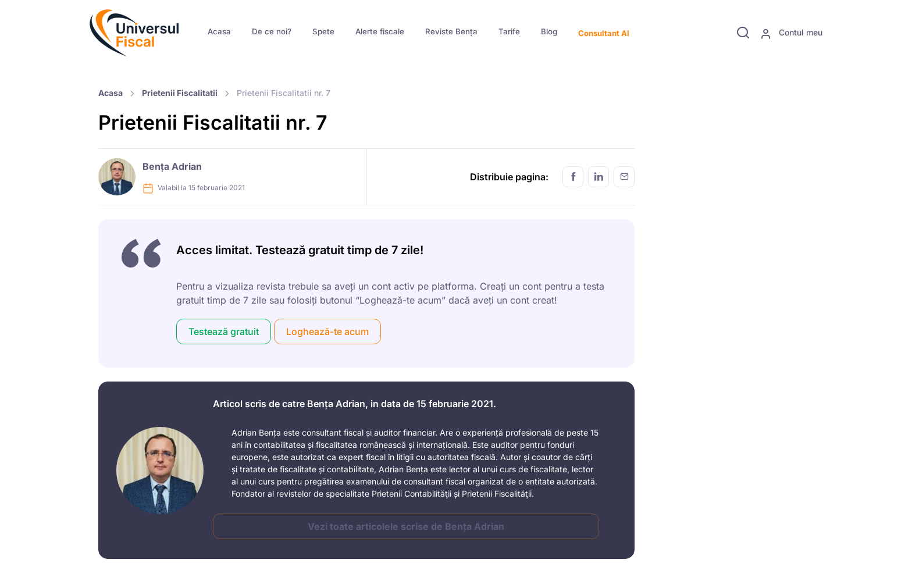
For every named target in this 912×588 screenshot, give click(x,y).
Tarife (509, 31)
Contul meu (791, 33)
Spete (323, 31)
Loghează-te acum (327, 332)
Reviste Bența (451, 31)
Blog (549, 31)
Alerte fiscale (380, 31)
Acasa (219, 31)
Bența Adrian (172, 166)
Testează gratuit (224, 332)
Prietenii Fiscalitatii (180, 93)
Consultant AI (604, 33)
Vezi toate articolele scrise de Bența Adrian (406, 526)
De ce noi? (272, 31)
